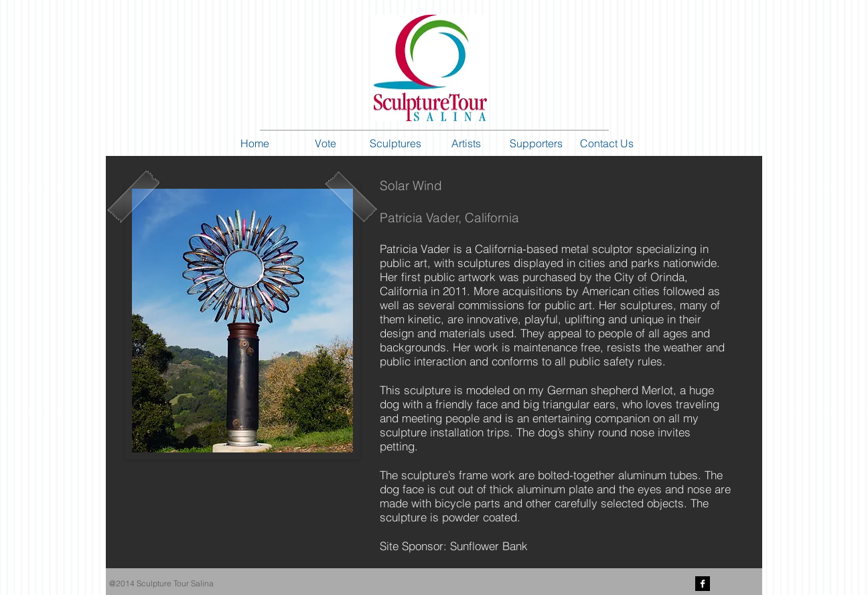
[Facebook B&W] (703, 584)
